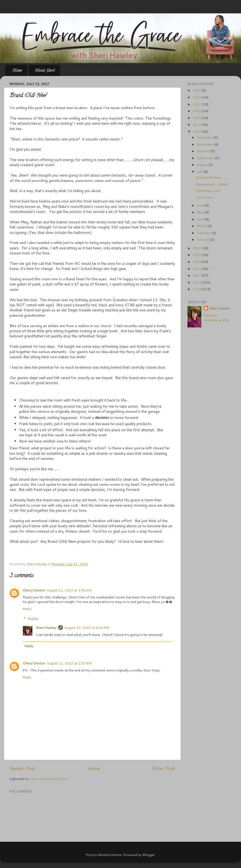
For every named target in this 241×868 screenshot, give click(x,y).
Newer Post (22, 768)
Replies (33, 618)
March (202, 226)
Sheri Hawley (46, 628)
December (205, 137)
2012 (197, 275)
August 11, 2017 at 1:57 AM (69, 663)
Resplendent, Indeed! (212, 184)
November (205, 144)
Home (17, 70)
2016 (197, 248)
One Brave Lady (208, 190)
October (204, 151)
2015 (197, 255)
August (203, 165)
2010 (197, 289)
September (206, 158)
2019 (197, 118)
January (203, 239)
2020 (197, 111)
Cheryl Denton (34, 590)
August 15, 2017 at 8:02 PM (87, 628)
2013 (197, 269)
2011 (197, 282)
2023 (197, 90)
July (200, 171)
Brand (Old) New (209, 177)
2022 (197, 97)
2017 (197, 131)
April (201, 219)
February (204, 233)
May (201, 212)
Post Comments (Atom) (49, 779)
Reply (27, 609)
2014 (197, 262)
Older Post (164, 768)
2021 (197, 104)
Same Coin (204, 197)
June (201, 205)
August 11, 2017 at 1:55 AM (69, 590)
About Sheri (44, 70)
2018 (197, 124)
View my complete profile (216, 318)
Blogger (149, 855)
